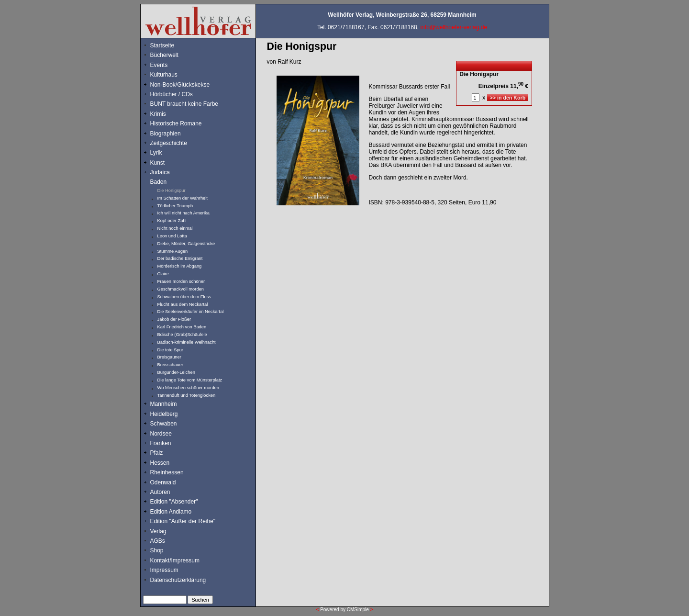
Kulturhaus (171, 75)
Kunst (158, 163)
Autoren (160, 492)
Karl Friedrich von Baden (182, 327)
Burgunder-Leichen (176, 372)
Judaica (160, 172)
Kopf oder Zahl (172, 221)
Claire (163, 274)
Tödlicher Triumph (175, 206)
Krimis (158, 114)
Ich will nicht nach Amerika (183, 213)
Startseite (162, 45)
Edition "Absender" (174, 502)
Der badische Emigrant (180, 258)
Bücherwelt (164, 55)
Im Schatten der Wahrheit (183, 198)
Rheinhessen (167, 472)
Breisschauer (170, 365)
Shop (157, 550)
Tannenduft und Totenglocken (187, 395)
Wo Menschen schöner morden (188, 388)
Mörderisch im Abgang (180, 266)
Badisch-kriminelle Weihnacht (187, 342)
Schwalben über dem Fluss (184, 297)
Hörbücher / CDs (172, 94)
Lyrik (156, 153)
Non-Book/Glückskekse (181, 85)
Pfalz (157, 453)
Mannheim (164, 404)
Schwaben (164, 424)
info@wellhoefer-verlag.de (454, 27)
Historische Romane (176, 123)
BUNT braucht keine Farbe (184, 104)
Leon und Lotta (172, 236)
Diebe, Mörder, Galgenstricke (186, 244)
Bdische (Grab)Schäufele (182, 335)
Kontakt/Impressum (175, 560)
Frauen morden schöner (181, 281)
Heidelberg (164, 414)
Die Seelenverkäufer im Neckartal (191, 312)
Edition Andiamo (171, 512)
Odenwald (163, 482)
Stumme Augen (173, 251)
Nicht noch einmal (175, 228)
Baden (159, 182)
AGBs (158, 541)
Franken (161, 443)
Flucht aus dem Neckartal (183, 304)
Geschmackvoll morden (181, 289)
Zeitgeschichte (169, 143)
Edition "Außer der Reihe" (183, 521)
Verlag (158, 531)
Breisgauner (169, 357)
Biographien (166, 134)
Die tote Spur (170, 350)
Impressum (164, 570)
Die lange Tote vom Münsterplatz (190, 380)
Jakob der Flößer (174, 319)
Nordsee (161, 434)
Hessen (160, 463)
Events (169, 65)
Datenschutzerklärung (178, 580)
